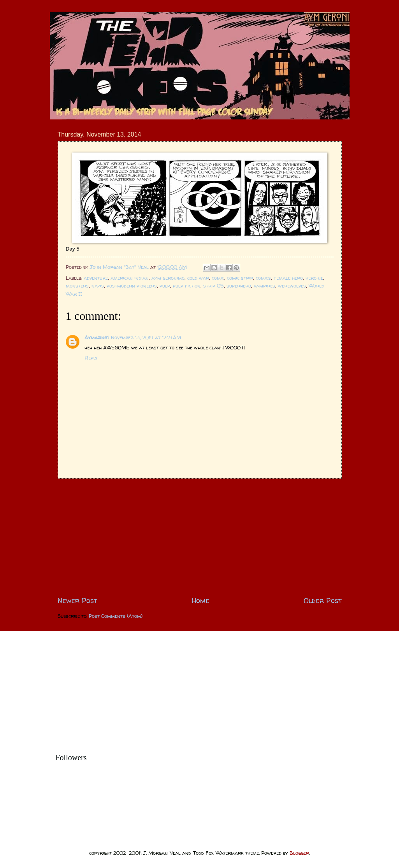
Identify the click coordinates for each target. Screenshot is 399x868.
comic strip (240, 278)
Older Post (323, 601)
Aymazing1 (97, 337)
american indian (130, 278)
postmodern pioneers (132, 286)
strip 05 (214, 286)
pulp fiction (187, 286)
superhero (239, 286)
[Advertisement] (200, 537)
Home (200, 601)
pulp (165, 286)
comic (218, 278)
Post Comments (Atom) (116, 616)
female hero (288, 278)
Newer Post (77, 601)
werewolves (292, 286)
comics (263, 278)
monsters (77, 286)
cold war (198, 278)
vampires (265, 286)
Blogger (299, 853)
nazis (98, 286)
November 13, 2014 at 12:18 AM (146, 337)
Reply (91, 358)
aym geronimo (168, 278)
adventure (96, 278)
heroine (314, 278)
